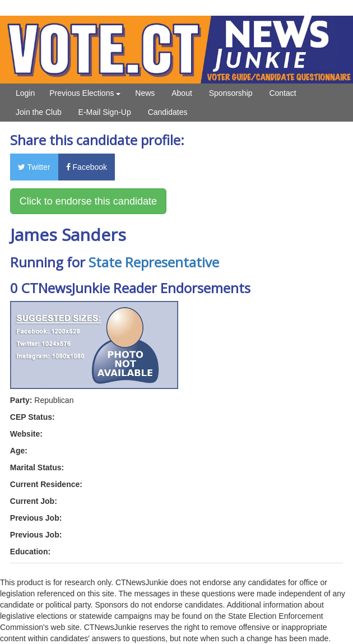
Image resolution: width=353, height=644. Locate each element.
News (145, 93)
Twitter (34, 167)
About (182, 93)
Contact (282, 93)
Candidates (168, 112)
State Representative (154, 262)
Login (25, 93)
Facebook (87, 167)
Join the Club (39, 112)
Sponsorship (231, 93)
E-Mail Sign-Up (105, 112)
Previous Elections (85, 93)
